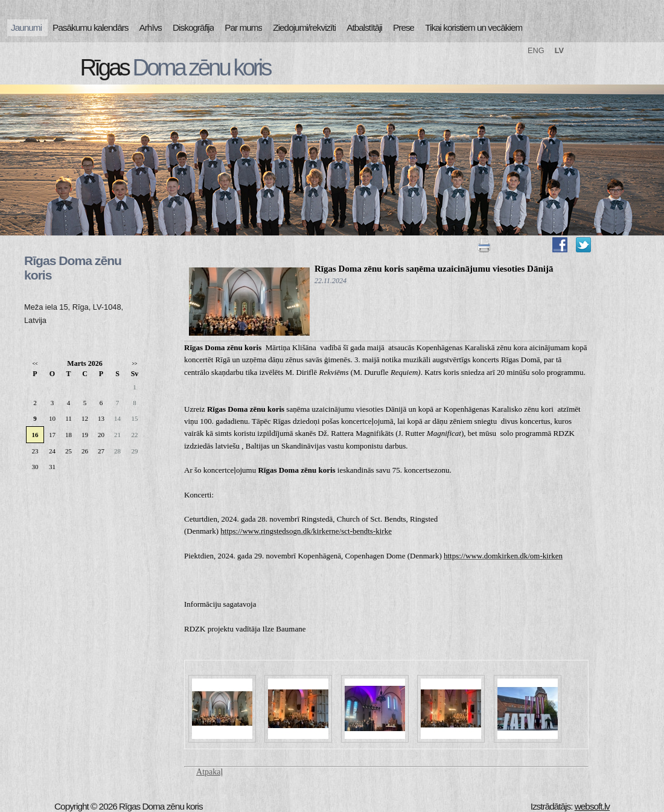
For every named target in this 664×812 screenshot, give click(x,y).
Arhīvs (151, 27)
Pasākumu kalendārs (90, 27)
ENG (536, 50)
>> (134, 364)
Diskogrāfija (193, 27)
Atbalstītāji (364, 27)
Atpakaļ (209, 772)
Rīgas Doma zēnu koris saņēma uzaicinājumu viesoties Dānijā (434, 269)
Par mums (243, 27)
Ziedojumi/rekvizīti (304, 27)
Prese (404, 27)
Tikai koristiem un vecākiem (474, 27)
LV (559, 50)
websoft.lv (592, 806)
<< (35, 364)
